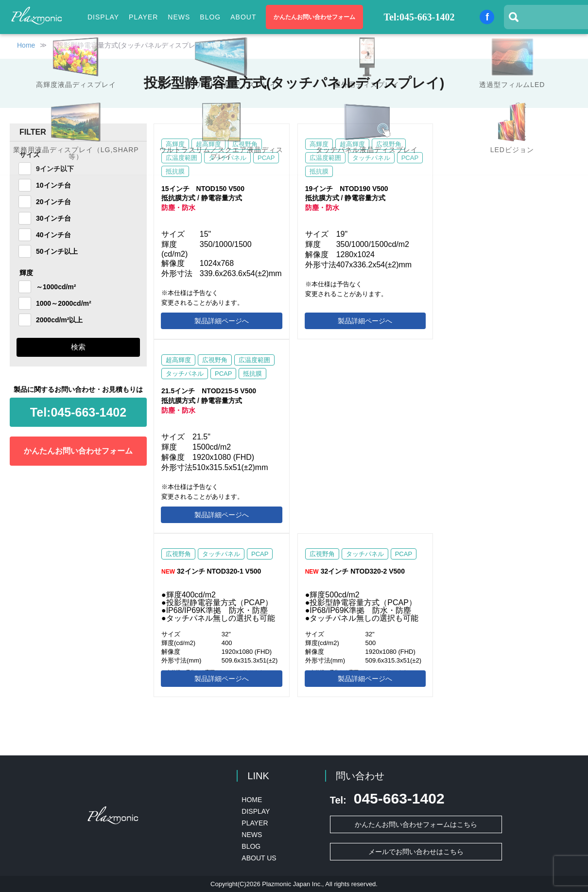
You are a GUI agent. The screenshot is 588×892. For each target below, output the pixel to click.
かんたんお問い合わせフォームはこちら (416, 824)
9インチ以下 (55, 169)
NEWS (179, 17)
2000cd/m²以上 (59, 320)
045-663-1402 (78, 412)
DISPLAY (256, 811)
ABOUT (243, 17)
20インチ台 (53, 202)
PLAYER (143, 17)
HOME (252, 800)
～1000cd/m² (56, 287)
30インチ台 (53, 218)
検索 (78, 347)
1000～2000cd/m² (64, 303)
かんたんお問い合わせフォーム (314, 17)
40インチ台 (53, 235)
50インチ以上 (57, 251)
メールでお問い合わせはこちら (416, 852)
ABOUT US (259, 858)
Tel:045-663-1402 (419, 17)
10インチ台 (53, 185)
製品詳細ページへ (222, 321)
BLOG (210, 17)
